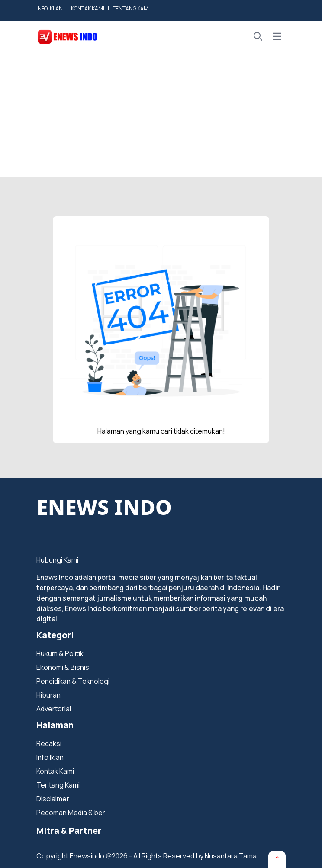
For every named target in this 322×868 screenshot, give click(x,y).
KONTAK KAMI (88, 8)
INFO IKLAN (50, 8)
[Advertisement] (161, 117)
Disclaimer (53, 799)
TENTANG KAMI (131, 8)
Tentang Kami (58, 785)
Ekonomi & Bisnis (63, 667)
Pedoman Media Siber (71, 813)
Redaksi (49, 743)
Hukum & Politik (60, 653)
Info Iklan (50, 757)
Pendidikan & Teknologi (73, 681)
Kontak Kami (55, 771)
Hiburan (48, 695)
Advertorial (54, 709)
